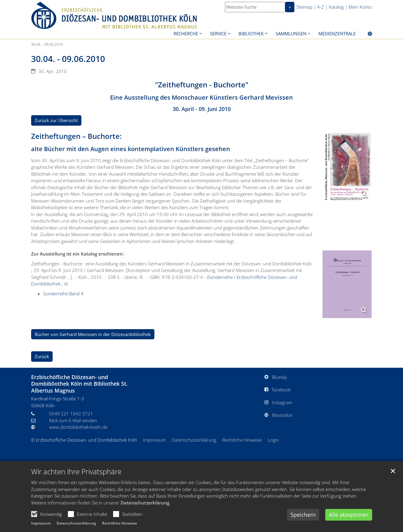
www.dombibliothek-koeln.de (78, 427)
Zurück (42, 356)
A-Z (321, 7)
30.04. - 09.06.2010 (47, 44)
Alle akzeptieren (349, 515)
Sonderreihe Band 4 (63, 294)
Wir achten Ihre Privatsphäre (76, 472)
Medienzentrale (337, 34)
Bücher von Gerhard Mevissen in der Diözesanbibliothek (93, 334)
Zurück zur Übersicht (56, 120)
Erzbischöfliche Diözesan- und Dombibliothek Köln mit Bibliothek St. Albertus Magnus (79, 384)
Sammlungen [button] (291, 34)
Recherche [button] (186, 34)
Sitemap (304, 7)
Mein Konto (360, 7)
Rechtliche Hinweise (120, 523)
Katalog (336, 7)
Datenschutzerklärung (145, 503)
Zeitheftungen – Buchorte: (76, 136)
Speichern (303, 515)
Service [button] (218, 34)
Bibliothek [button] (251, 34)
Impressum (41, 523)
